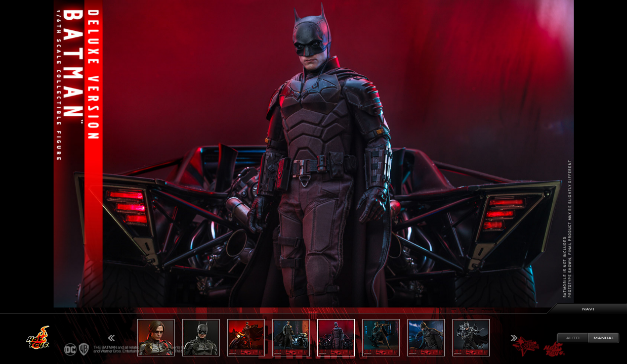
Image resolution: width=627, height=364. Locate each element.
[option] (313, 182)
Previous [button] (111, 338)
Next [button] (514, 338)
